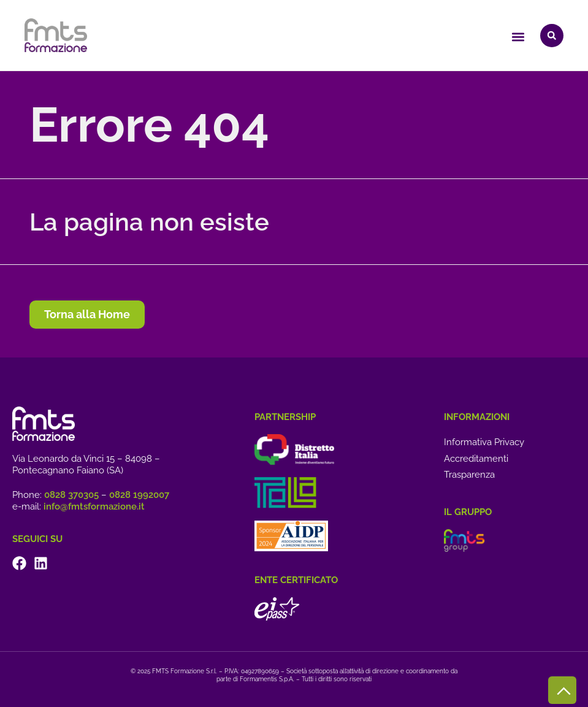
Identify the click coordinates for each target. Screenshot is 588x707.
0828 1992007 (139, 495)
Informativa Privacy (484, 442)
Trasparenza (469, 475)
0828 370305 (71, 495)
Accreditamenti (476, 459)
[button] (518, 37)
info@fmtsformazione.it (94, 506)
